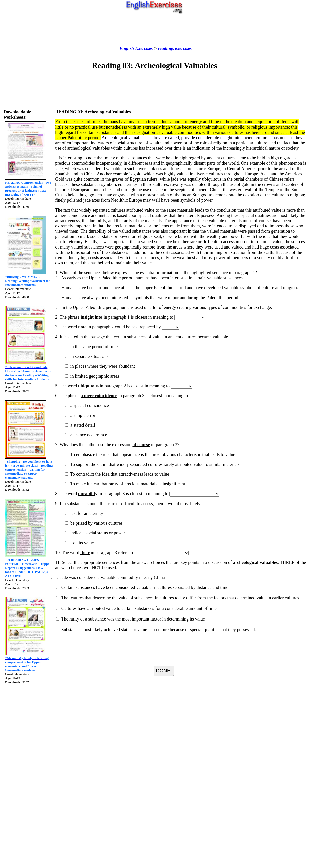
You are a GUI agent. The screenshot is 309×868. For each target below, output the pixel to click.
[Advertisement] (154, 30)
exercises (183, 48)
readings (166, 48)
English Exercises (136, 48)
